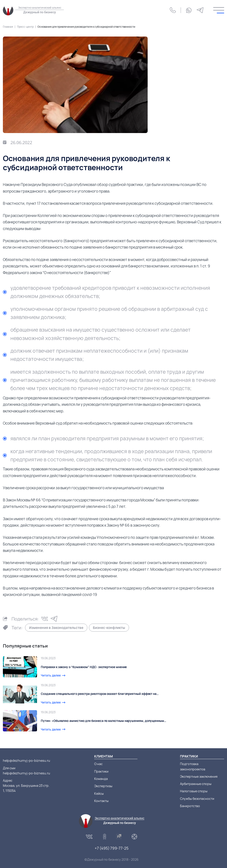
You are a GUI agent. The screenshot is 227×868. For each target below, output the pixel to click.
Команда (101, 779)
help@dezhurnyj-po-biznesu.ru (26, 761)
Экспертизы (103, 786)
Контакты (101, 801)
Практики (101, 771)
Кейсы (99, 794)
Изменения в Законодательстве (56, 628)
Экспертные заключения (199, 776)
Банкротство (190, 806)
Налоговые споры (194, 791)
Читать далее (51, 675)
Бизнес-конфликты (109, 628)
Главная (8, 27)
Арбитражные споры (196, 784)
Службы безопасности (197, 799)
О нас (98, 764)
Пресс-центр (25, 27)
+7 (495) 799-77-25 (112, 848)
